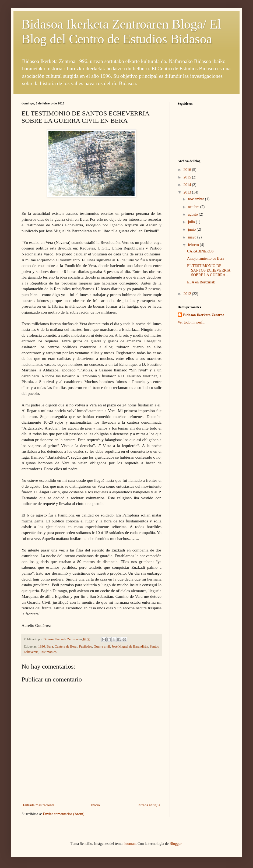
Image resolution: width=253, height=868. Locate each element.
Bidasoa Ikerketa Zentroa (204, 315)
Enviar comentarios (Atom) (64, 814)
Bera (50, 646)
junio (192, 229)
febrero (194, 245)
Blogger (175, 844)
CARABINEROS (200, 251)
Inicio (95, 805)
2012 (188, 294)
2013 (188, 192)
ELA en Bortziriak (201, 282)
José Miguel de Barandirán (130, 646)
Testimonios (48, 652)
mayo (193, 237)
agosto (193, 214)
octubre (194, 207)
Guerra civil (102, 646)
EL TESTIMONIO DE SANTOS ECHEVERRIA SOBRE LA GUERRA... (209, 270)
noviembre (196, 199)
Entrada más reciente (39, 805)
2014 (188, 185)
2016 (188, 170)
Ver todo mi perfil (191, 322)
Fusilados (86, 646)
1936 (42, 646)
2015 (188, 177)
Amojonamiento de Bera (206, 259)
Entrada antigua (148, 805)
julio (192, 222)
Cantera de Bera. (66, 646)
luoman (130, 844)
